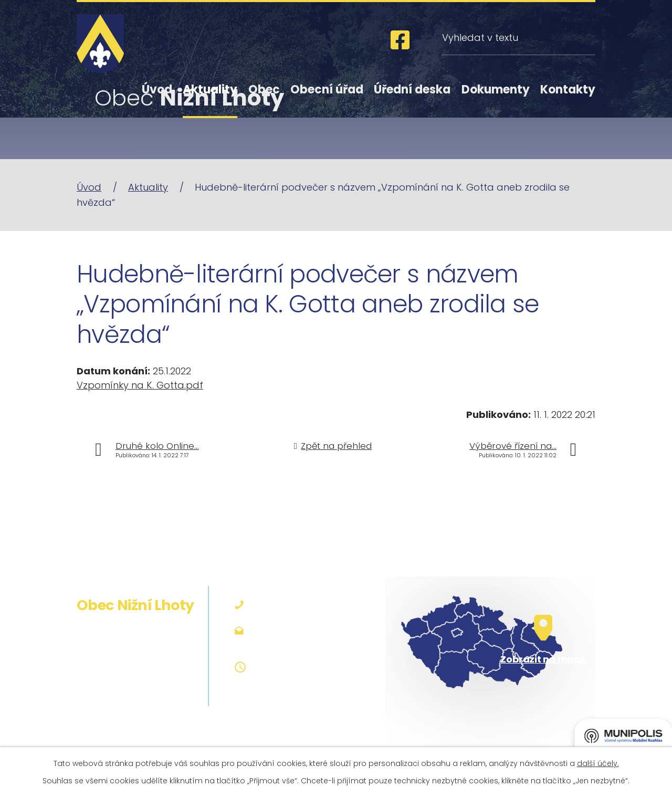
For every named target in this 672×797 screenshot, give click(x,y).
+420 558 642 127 (294, 605)
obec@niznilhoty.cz (298, 643)
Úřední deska (412, 90)
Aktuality (210, 90)
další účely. (598, 763)
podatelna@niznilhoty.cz (311, 630)
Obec (264, 90)
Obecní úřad (327, 90)
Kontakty (568, 90)
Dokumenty (496, 90)
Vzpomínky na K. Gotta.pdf (140, 385)
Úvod (157, 90)
